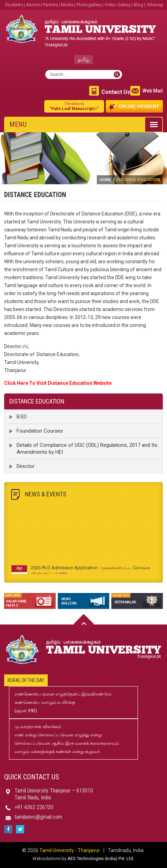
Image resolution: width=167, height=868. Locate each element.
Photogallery (89, 5)
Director (26, 466)
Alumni (33, 5)
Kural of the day (26, 680)
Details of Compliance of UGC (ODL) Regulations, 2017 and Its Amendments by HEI (87, 449)
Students (14, 5)
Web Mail (153, 91)
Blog (138, 5)
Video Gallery (118, 5)
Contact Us (116, 92)
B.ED (22, 417)
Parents (50, 5)
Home (105, 180)
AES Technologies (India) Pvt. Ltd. (101, 858)
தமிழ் (84, 60)
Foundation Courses (40, 431)
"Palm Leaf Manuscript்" (74, 106)
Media (67, 5)
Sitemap (155, 5)
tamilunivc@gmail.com (38, 817)
